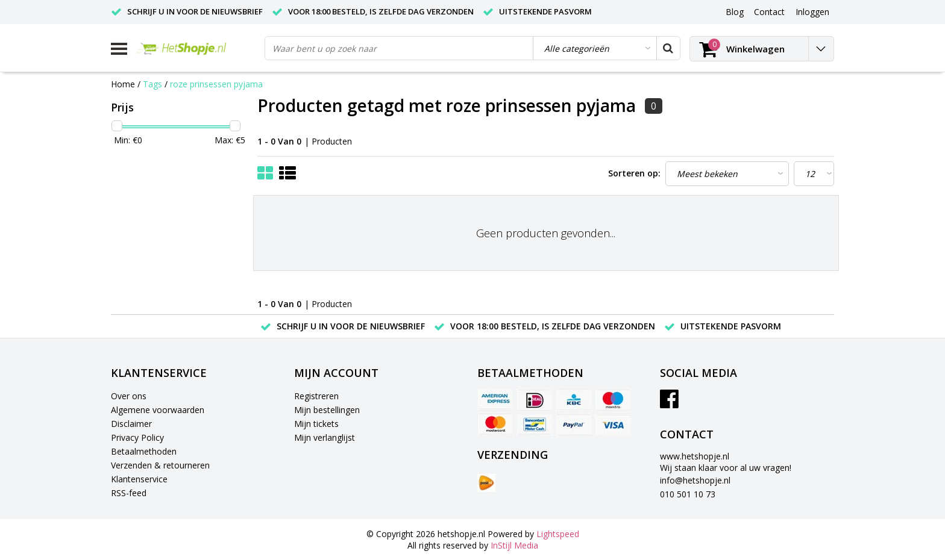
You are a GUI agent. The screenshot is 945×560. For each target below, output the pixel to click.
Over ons (129, 396)
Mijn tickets (316, 424)
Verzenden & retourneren (160, 465)
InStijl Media (514, 545)
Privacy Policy (137, 437)
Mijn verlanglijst (325, 437)
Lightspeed (558, 534)
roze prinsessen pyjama (216, 84)
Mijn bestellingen (327, 410)
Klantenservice (139, 479)
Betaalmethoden (144, 451)
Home (123, 84)
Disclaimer (131, 424)
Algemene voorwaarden (158, 410)
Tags (152, 84)
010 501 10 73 (688, 494)
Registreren (316, 396)
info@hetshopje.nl (695, 480)
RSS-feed (129, 493)
